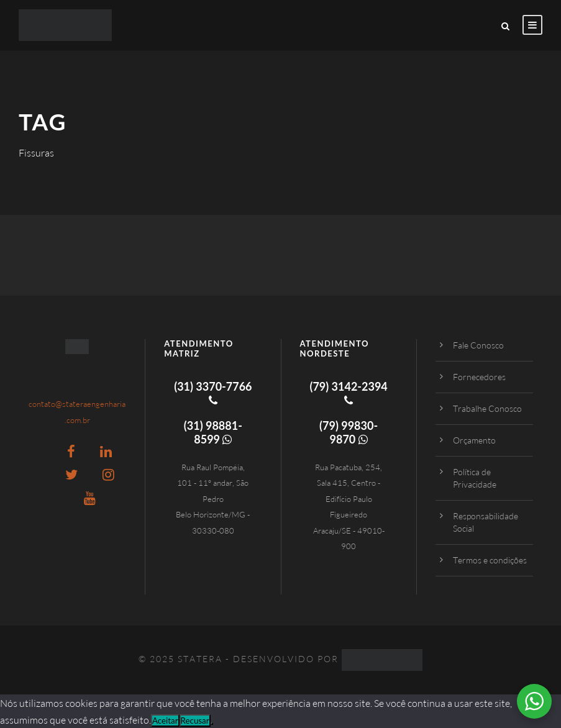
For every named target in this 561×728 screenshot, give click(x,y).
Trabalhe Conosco (487, 408)
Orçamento (474, 440)
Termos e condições (490, 560)
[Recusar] (212, 724)
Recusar (195, 721)
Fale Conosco (478, 345)
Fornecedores (479, 377)
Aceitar (165, 721)
